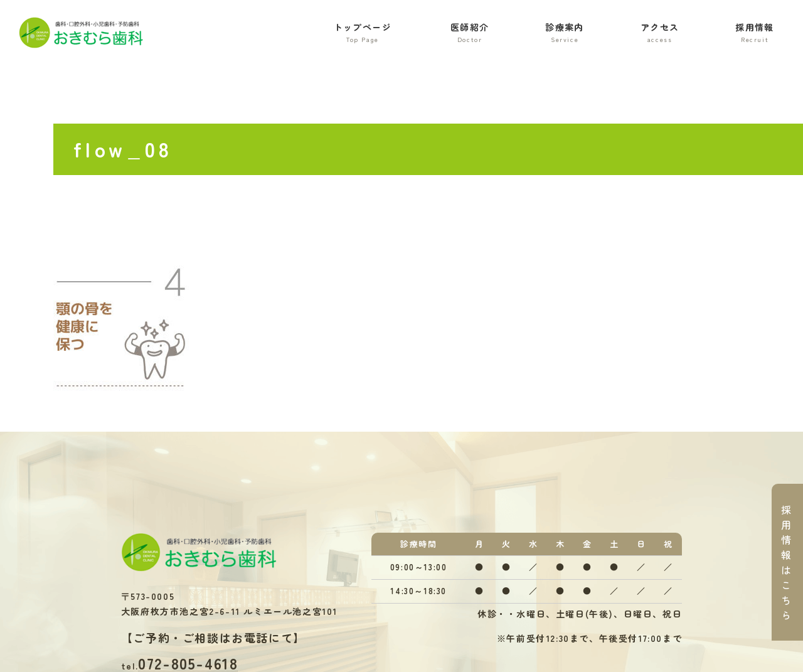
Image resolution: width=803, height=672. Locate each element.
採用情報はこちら (787, 562)
